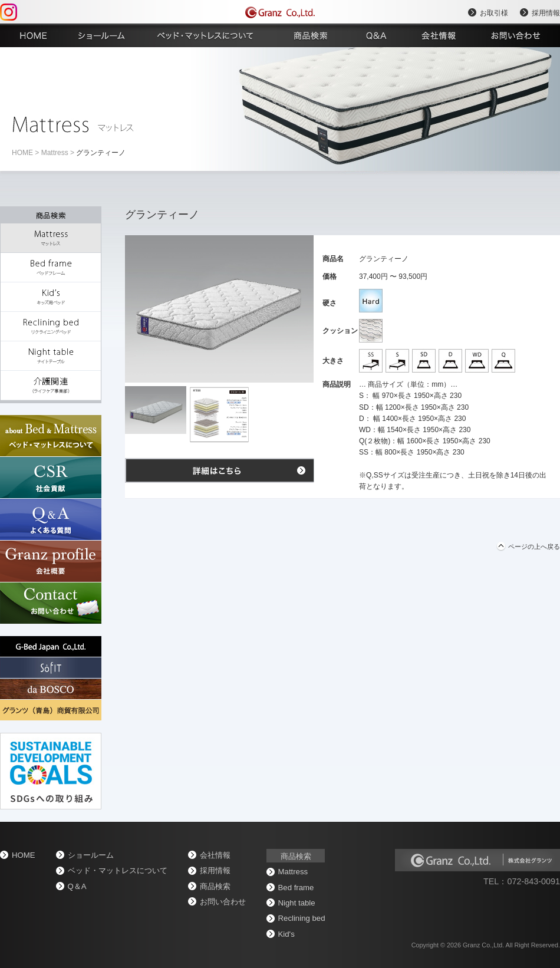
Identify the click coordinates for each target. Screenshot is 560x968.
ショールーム (91, 855)
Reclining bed (302, 918)
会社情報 (215, 855)
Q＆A (77, 886)
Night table (297, 903)
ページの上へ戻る (534, 546)
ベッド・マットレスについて (118, 870)
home (22, 153)
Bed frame (296, 888)
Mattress (55, 153)
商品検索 (215, 886)
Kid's (286, 934)
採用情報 (546, 13)
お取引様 (494, 13)
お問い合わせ (223, 902)
